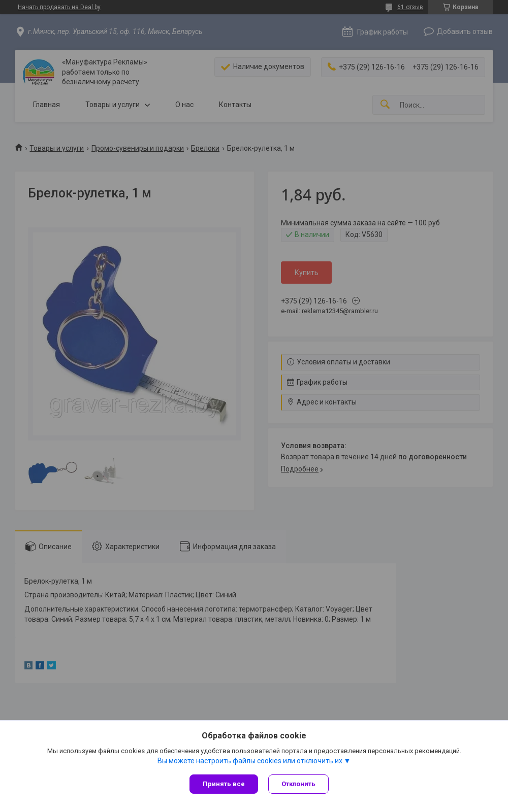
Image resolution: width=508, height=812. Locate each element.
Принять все (224, 784)
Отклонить (298, 784)
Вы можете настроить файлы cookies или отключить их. (251, 761)
